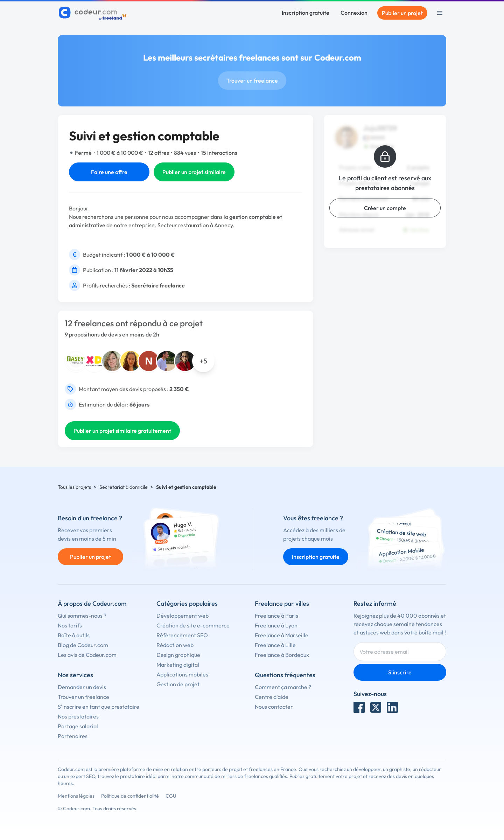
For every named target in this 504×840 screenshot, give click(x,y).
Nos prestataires (78, 716)
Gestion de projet (178, 684)
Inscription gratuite (306, 13)
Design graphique (178, 655)
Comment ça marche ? (283, 687)
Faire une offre (109, 172)
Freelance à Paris (276, 616)
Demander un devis (82, 687)
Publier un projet (402, 13)
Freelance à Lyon (276, 625)
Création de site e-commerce (193, 625)
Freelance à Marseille (282, 635)
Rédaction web (175, 645)
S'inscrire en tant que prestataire (99, 707)
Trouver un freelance (252, 81)
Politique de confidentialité (130, 796)
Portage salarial (78, 726)
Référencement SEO (182, 635)
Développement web (183, 616)
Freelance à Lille (275, 645)
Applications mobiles (182, 674)
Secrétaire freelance (158, 285)
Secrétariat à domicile (124, 487)
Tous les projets (74, 487)
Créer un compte (385, 208)
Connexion (354, 13)
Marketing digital (178, 665)
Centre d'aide (272, 697)
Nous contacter (274, 707)
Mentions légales (76, 796)
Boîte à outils (74, 635)
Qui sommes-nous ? (82, 616)
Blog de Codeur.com (83, 645)
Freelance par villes (282, 603)
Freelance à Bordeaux (282, 655)
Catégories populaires (187, 603)
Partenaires (73, 736)
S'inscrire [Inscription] (400, 672)
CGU (171, 796)
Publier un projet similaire (194, 172)
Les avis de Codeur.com (87, 655)
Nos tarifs (70, 625)
